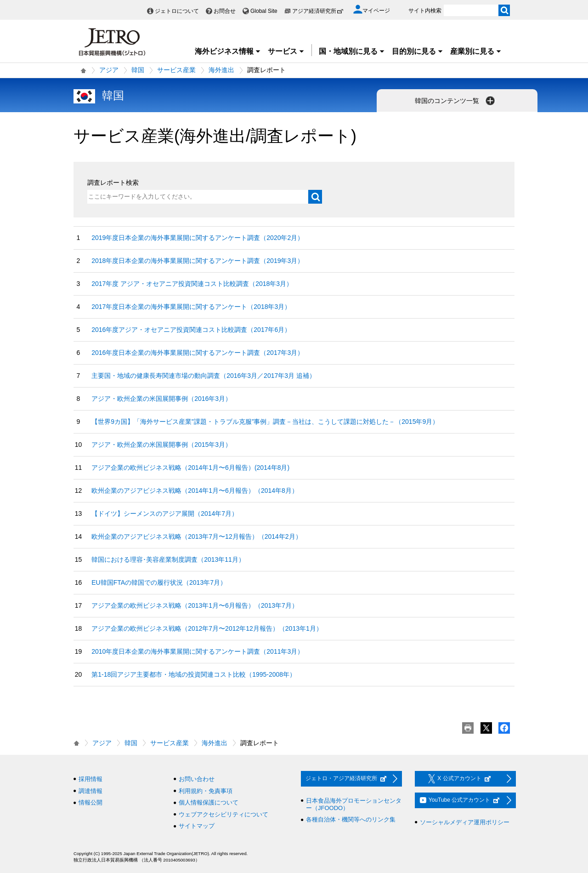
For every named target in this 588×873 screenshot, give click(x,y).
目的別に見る (418, 51)
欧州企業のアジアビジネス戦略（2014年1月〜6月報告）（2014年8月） (195, 491)
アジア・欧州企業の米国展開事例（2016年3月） (161, 399)
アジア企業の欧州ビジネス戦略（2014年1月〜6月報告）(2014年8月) (190, 468)
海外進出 (221, 70)
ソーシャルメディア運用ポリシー (465, 822)
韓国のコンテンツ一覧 (456, 101)
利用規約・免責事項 (206, 791)
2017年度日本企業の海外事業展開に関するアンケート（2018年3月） (191, 307)
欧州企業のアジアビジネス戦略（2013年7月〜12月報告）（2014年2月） (196, 536)
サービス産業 (176, 70)
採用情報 (90, 779)
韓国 (138, 70)
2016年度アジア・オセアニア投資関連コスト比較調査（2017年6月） (191, 330)
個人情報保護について (209, 802)
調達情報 (90, 791)
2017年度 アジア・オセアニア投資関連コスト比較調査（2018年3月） (192, 284)
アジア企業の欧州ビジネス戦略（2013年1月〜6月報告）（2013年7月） (195, 605)
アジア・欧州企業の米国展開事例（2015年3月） (161, 445)
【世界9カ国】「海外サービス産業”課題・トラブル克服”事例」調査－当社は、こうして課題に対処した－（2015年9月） (265, 422)
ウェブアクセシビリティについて (223, 814)
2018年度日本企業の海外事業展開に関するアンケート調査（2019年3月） (198, 261)
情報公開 (90, 802)
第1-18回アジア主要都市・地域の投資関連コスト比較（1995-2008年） (194, 674)
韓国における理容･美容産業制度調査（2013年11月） (168, 559)
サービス (286, 51)
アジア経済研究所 (318, 11)
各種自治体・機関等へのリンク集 (351, 819)
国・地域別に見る (352, 51)
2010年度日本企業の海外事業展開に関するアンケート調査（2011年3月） (198, 651)
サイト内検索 (425, 11)
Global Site (264, 11)
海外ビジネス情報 (228, 51)
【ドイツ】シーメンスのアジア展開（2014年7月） (165, 514)
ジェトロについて (177, 11)
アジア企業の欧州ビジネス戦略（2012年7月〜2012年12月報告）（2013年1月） (207, 628)
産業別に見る (476, 51)
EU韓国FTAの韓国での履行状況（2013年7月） (159, 582)
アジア (109, 70)
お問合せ (225, 11)
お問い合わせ (197, 779)
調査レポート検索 (113, 183)
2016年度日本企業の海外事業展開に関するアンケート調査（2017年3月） (198, 353)
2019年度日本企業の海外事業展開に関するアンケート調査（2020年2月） (198, 238)
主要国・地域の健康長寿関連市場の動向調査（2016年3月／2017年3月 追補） (204, 376)
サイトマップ (197, 826)
